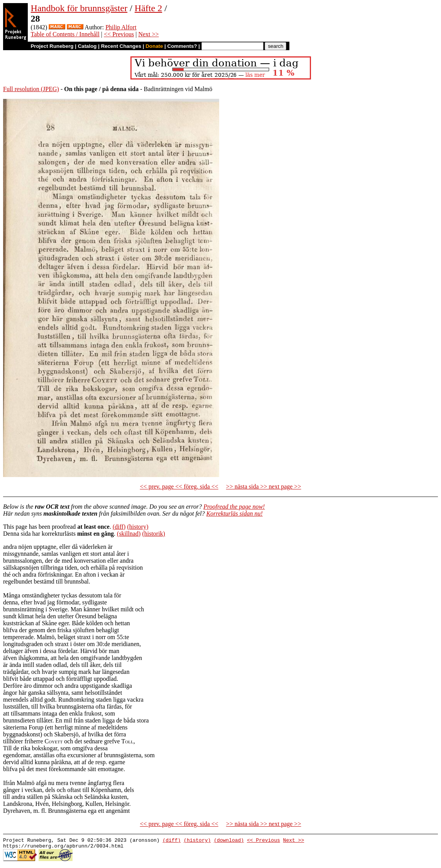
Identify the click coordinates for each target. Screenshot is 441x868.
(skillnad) (129, 534)
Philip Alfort (121, 27)
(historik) (154, 534)
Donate (154, 46)
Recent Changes (121, 46)
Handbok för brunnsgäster (79, 8)
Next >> (148, 34)
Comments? (182, 46)
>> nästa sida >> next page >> (264, 486)
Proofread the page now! (234, 507)
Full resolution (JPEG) (31, 89)
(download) (229, 841)
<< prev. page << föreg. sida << (179, 486)
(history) (138, 527)
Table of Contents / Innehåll (65, 34)
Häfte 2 (148, 8)
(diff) (119, 527)
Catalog (87, 46)
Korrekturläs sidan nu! (235, 514)
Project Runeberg (52, 46)
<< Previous (119, 34)
